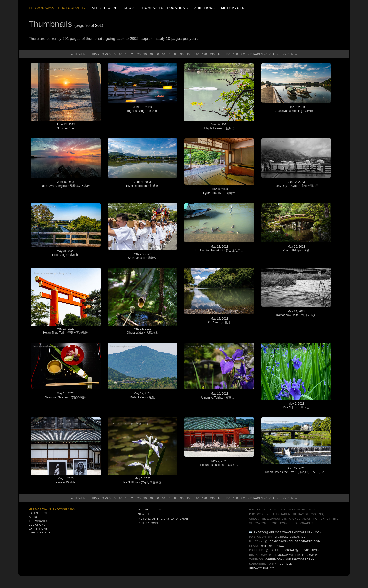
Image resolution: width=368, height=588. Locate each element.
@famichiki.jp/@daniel (286, 537)
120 (204, 54)
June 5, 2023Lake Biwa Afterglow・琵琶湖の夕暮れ (65, 184)
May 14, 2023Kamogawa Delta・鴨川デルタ (296, 313)
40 (151, 54)
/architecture (150, 510)
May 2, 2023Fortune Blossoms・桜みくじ (219, 463)
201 (98, 26)
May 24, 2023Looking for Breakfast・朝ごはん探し (219, 249)
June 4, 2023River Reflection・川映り (142, 184)
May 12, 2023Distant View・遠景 (142, 395)
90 (182, 54)
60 (163, 54)
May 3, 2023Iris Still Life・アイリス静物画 (142, 480)
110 (197, 54)
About (130, 8)
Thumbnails (152, 8)
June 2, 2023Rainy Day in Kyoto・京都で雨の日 (296, 184)
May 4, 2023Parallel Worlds (65, 480)
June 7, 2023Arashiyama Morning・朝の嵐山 (296, 109)
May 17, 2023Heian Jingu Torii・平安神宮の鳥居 (66, 331)
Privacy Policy (262, 568)
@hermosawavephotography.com (293, 541)
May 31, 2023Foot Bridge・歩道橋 (65, 253)
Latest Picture (105, 8)
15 (127, 54)
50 (157, 54)
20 (133, 54)
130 (212, 54)
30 (145, 54)
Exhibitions (203, 8)
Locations (177, 8)
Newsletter (148, 514)
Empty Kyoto (232, 8)
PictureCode (149, 523)
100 (189, 54)
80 (176, 54)
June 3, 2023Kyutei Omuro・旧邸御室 (219, 191)
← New (78, 54)
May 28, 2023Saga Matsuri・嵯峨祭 (142, 256)
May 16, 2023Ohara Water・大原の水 (142, 331)
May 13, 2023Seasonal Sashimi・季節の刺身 (65, 395)
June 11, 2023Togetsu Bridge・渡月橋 (142, 109)
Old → (290, 54)
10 (121, 54)
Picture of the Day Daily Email (163, 519)
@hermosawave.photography (293, 555)
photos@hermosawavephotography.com (288, 532)
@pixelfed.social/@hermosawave (294, 550)
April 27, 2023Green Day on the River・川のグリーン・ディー (296, 470)
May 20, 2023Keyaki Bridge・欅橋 (296, 249)
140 (220, 54)
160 (228, 54)
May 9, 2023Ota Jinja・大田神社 (296, 406)
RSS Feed (285, 564)
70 (170, 54)
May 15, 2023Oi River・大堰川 (219, 321)
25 (139, 54)
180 (235, 54)
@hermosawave (274, 546)
